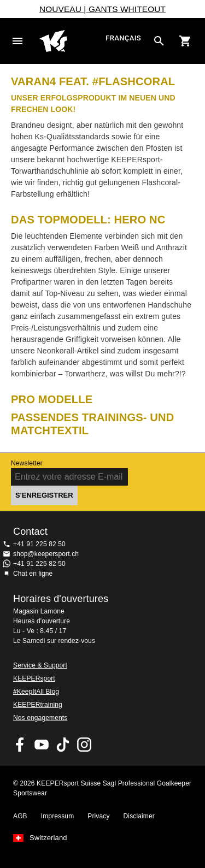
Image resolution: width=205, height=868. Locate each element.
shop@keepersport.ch (46, 554)
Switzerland (48, 838)
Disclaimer (139, 816)
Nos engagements (40, 718)
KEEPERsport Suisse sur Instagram (84, 745)
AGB (20, 816)
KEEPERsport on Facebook (20, 745)
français (123, 39)
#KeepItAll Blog (36, 692)
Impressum (58, 816)
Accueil (71, 41)
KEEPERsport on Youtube (42, 745)
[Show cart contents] (185, 41)
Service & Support (40, 665)
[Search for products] (159, 41)
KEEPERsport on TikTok (63, 745)
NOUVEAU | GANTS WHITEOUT (102, 9)
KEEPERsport (34, 678)
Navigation (17, 41)
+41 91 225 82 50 (39, 544)
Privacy (98, 816)
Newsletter (27, 463)
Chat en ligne (33, 574)
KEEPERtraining (38, 705)
